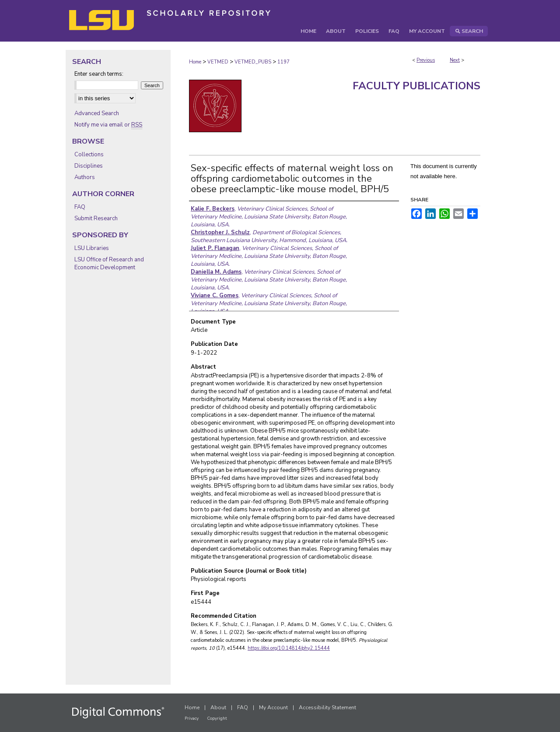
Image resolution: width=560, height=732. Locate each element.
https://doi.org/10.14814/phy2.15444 (289, 648)
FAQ (80, 207)
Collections (89, 155)
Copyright (217, 718)
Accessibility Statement (327, 707)
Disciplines (89, 166)
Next (455, 60)
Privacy (192, 718)
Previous (426, 60)
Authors (85, 177)
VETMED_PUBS (253, 62)
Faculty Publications (416, 86)
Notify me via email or (108, 125)
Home (195, 62)
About (218, 707)
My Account (273, 707)
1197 (283, 62)
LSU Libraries (92, 248)
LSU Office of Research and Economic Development (109, 264)
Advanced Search (97, 113)
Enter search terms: (99, 74)
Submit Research (96, 218)
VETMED (218, 62)
